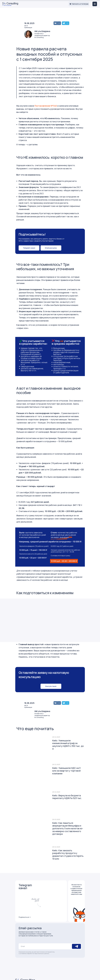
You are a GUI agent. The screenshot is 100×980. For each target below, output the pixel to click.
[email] (45, 946)
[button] (51, 248)
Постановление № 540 (46, 106)
